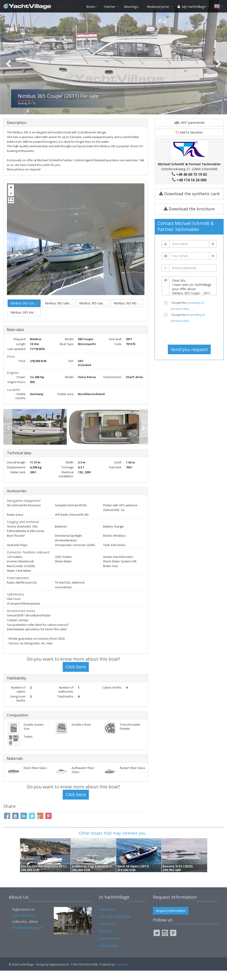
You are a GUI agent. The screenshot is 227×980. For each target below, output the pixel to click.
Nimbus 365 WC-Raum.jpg (129, 313)
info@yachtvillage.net (27, 937)
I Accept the (187, 315)
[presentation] (189, 343)
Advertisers (107, 919)
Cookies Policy (109, 948)
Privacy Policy (109, 955)
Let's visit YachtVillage (115, 926)
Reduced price (158, 6)
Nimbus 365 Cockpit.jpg (26, 313)
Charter (110, 6)
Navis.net (123, 974)
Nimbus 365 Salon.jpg (60, 313)
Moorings (131, 6)
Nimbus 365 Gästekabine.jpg (94, 313)
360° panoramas (189, 132)
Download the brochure (189, 218)
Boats (91, 6)
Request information (171, 920)
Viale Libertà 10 (23, 925)
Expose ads (107, 933)
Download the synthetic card (189, 203)
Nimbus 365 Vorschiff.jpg (26, 322)
